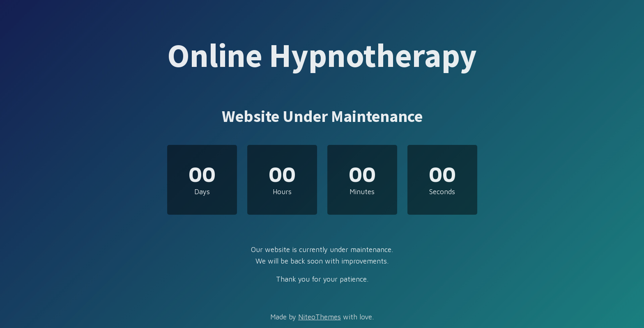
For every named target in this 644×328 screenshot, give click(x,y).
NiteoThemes (320, 317)
